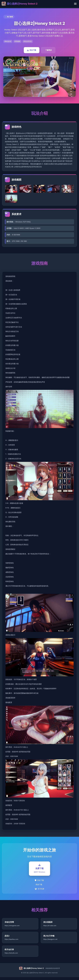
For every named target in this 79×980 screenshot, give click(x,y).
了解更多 (49, 50)
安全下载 (32, 50)
